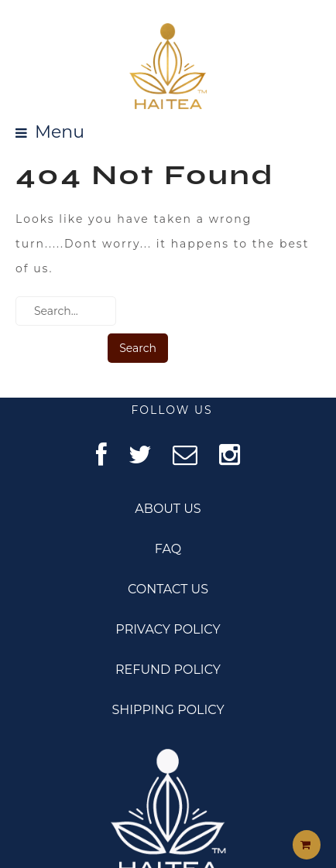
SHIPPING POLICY (168, 710)
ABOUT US (168, 509)
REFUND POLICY (168, 670)
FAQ (168, 549)
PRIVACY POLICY (168, 629)
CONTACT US (168, 589)
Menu (60, 133)
